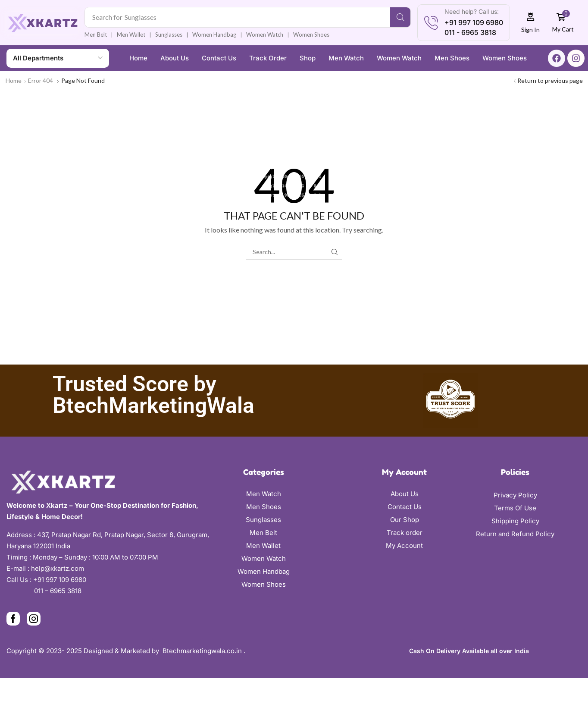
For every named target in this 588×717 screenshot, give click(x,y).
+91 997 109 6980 (61, 580)
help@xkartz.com (58, 568)
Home (14, 80)
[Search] (400, 17)
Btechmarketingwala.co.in (203, 651)
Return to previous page (550, 80)
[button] (531, 23)
